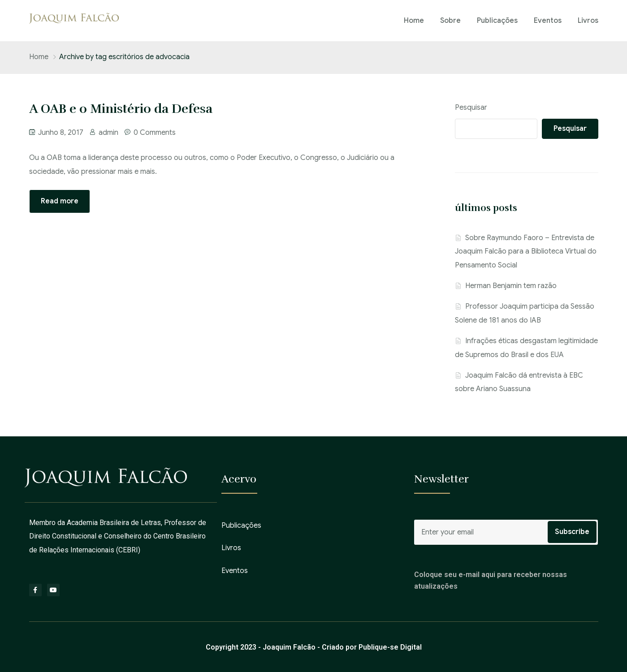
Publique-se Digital (390, 647)
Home (414, 21)
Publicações (497, 21)
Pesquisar (471, 108)
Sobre (450, 21)
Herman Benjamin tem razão (511, 286)
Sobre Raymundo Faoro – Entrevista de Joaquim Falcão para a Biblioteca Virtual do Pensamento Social (526, 252)
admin (108, 133)
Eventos (548, 21)
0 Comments (155, 133)
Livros (588, 21)
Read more (60, 201)
